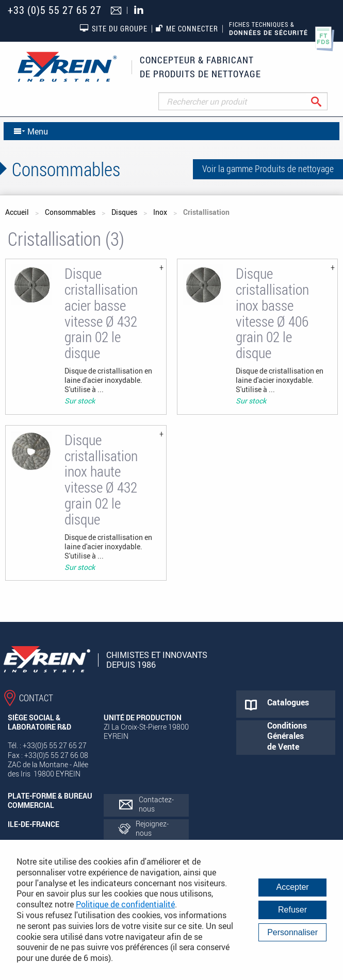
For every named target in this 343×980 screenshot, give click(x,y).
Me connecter (187, 29)
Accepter (293, 887)
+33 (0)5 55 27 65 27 (55, 10)
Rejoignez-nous (152, 829)
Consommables (70, 212)
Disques (124, 212)
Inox (160, 212)
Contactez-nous (156, 804)
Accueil (17, 212)
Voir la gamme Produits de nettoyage (268, 168)
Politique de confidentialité (125, 904)
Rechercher (324, 101)
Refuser (292, 910)
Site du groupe (113, 28)
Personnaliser (292, 932)
